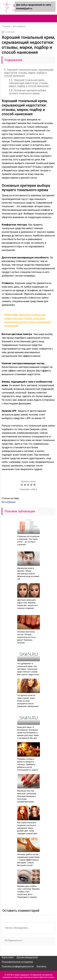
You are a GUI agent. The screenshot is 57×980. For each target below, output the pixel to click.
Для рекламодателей (27, 957)
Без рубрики (9, 502)
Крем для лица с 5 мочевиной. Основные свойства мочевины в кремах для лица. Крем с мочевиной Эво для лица (28, 734)
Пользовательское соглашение (17, 962)
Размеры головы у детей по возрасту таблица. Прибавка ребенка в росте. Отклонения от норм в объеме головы (28, 766)
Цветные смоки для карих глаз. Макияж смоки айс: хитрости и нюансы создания (28, 604)
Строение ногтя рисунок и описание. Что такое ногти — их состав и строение (28, 540)
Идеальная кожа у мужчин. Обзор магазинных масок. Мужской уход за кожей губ (28, 574)
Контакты (41, 966)
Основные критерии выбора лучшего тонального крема (27, 92)
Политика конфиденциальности (18, 966)
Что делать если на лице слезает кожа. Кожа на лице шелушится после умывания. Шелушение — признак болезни (28, 702)
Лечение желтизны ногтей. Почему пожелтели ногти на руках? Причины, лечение (26, 637)
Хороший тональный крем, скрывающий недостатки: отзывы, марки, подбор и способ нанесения (29, 73)
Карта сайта (8, 957)
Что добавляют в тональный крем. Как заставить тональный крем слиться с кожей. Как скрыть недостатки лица (28, 670)
